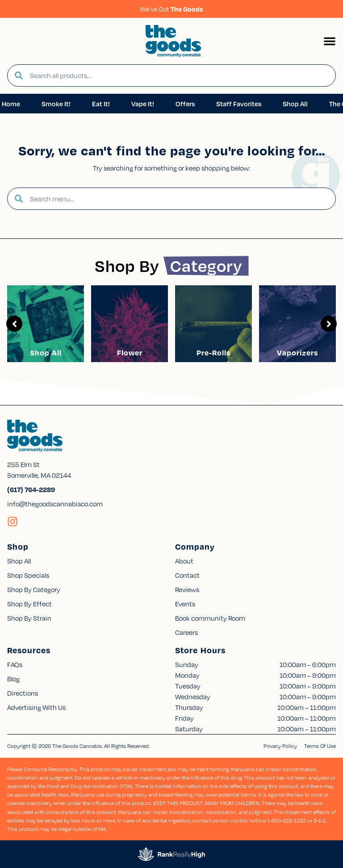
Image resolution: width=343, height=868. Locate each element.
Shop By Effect (29, 604)
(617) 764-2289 (31, 489)
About (184, 561)
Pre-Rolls (213, 353)
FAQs (15, 664)
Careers (186, 632)
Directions (23, 693)
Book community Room (210, 618)
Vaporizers (297, 353)
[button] (330, 41)
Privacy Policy (280, 746)
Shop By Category (34, 589)
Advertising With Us (36, 707)
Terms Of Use (320, 746)
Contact (187, 575)
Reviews (187, 589)
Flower (130, 353)
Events (185, 604)
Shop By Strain (29, 618)
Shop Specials (28, 575)
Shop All (46, 353)
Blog (13, 679)
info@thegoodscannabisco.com (55, 504)
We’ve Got (171, 9)
